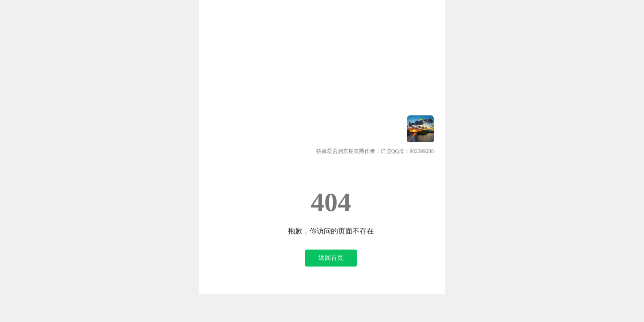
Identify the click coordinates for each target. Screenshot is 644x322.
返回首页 (331, 258)
